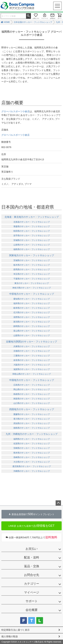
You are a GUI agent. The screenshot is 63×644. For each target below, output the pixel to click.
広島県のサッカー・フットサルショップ (32, 385)
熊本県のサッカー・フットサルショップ (32, 453)
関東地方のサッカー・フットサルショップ (32, 255)
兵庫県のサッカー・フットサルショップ (32, 346)
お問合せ (53, 18)
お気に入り (36, 18)
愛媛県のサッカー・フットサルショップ (32, 414)
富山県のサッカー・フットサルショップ (32, 331)
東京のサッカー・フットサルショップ (32, 283)
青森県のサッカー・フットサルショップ (32, 226)
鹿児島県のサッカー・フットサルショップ (32, 466)
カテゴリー (32, 584)
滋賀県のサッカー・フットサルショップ (32, 369)
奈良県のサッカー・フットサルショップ (32, 360)
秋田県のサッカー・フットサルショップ (32, 231)
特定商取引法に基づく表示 (15, 630)
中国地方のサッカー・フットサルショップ (32, 380)
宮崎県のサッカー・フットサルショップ (32, 448)
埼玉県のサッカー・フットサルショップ (32, 274)
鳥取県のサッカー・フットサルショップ (32, 399)
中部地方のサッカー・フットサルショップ (32, 294)
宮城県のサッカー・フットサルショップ (32, 240)
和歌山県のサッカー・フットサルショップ (32, 374)
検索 (28, 16)
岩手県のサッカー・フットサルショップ (32, 236)
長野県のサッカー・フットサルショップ (32, 317)
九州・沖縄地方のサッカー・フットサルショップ (32, 434)
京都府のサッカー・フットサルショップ (32, 351)
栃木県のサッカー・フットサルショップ (32, 265)
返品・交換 (32, 566)
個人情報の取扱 (10, 636)
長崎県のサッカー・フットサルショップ (32, 457)
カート (60, 18)
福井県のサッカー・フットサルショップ (32, 303)
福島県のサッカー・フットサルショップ (32, 249)
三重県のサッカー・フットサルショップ (32, 356)
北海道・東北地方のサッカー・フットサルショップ (32, 217)
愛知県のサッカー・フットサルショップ (32, 299)
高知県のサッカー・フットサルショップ (32, 423)
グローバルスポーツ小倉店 (15, 111)
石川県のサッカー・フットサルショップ (32, 313)
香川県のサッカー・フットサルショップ (32, 419)
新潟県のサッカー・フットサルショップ (32, 322)
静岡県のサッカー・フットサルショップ (32, 326)
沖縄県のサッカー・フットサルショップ (32, 471)
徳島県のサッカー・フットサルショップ (32, 428)
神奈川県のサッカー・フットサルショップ (32, 288)
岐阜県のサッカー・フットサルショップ (32, 308)
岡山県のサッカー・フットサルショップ (32, 389)
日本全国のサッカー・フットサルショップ (33, 22)
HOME (7, 22)
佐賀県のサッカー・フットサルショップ (32, 444)
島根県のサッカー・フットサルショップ (32, 394)
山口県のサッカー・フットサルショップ (32, 403)
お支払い (32, 549)
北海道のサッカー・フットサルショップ (32, 222)
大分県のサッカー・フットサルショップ (32, 462)
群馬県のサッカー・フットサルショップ (32, 269)
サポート (32, 601)
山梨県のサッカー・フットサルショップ (32, 336)
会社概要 (32, 610)
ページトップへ (58, 503)
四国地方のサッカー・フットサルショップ (32, 409)
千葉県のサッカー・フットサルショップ (32, 279)
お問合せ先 (32, 575)
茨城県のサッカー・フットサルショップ (32, 260)
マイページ (45, 18)
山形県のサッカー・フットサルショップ (32, 245)
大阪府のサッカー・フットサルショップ (32, 365)
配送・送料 (32, 557)
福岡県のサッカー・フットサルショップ (32, 439)
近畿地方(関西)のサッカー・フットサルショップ (32, 342)
